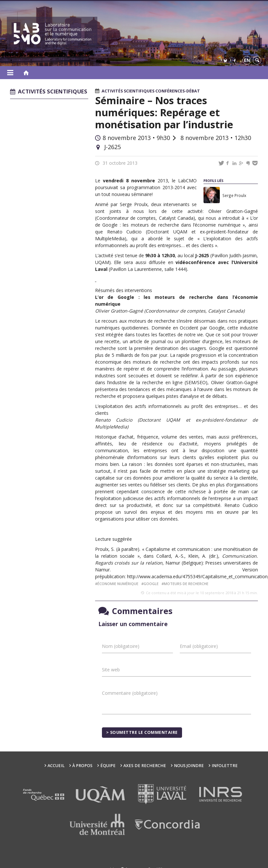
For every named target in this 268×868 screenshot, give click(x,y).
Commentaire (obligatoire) (130, 693)
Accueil (56, 766)
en (247, 60)
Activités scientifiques (128, 91)
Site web (111, 670)
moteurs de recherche (186, 584)
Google (151, 584)
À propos (82, 766)
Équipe (108, 766)
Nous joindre (189, 766)
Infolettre (225, 766)
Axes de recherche (145, 766)
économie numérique (118, 584)
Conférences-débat (178, 91)
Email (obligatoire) (199, 646)
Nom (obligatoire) (121, 646)
